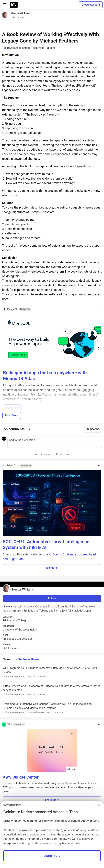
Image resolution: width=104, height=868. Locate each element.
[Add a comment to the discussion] (55, 442)
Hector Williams (20, 13)
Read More (12, 415)
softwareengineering (17, 48)
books (51, 48)
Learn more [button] (52, 856)
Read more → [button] (52, 568)
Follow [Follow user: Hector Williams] (52, 598)
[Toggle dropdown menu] (99, 309)
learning (38, 48)
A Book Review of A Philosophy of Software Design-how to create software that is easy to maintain (52, 690)
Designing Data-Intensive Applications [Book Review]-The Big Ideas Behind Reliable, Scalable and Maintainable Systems (52, 708)
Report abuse (63, 454)
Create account (91, 5)
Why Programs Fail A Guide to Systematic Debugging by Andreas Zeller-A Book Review (52, 672)
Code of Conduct (43, 454)
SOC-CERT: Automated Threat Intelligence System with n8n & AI (46, 545)
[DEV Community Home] (14, 5)
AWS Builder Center (21, 777)
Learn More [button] (52, 800)
